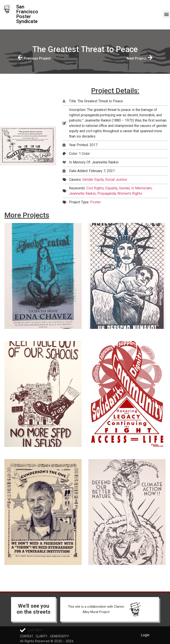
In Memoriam (141, 188)
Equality (111, 188)
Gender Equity (93, 179)
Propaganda (106, 193)
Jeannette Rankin (82, 193)
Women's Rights (130, 193)
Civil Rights (95, 188)
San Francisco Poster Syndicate (27, 14)
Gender (124, 188)
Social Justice (116, 179)
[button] (166, 14)
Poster (95, 202)
